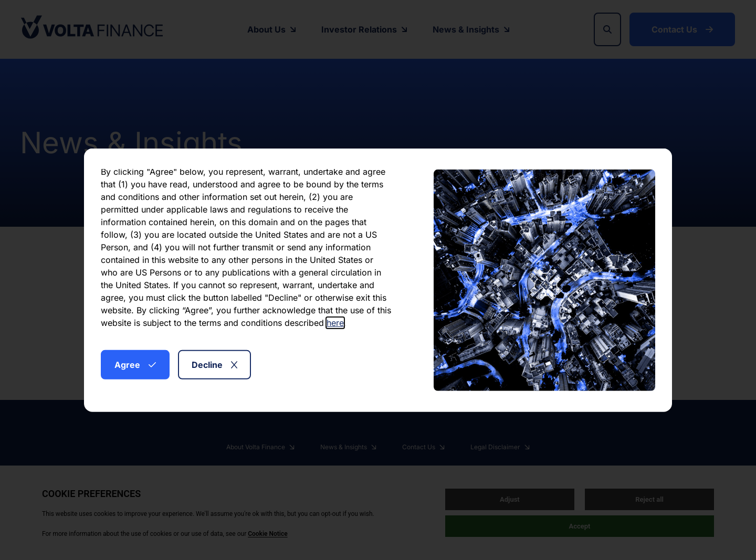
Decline (214, 364)
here (335, 322)
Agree (135, 364)
